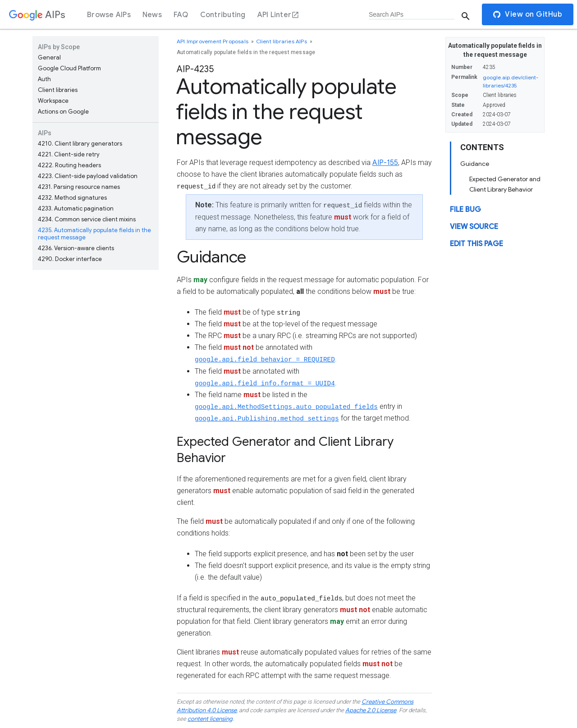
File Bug (465, 210)
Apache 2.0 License (371, 710)
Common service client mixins (87, 219)
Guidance (475, 164)
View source (474, 227)
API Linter (279, 15)
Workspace (53, 101)
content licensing (210, 719)
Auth (44, 79)
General (49, 57)
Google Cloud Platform (69, 68)
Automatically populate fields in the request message (94, 234)
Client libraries (58, 90)
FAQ (181, 15)
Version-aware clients (76, 248)
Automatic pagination (76, 208)
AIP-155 (385, 163)
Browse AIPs (109, 15)
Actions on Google (63, 112)
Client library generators (80, 144)
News (152, 15)
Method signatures (72, 198)
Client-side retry (69, 154)
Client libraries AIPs (282, 41)
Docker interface (70, 259)
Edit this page (476, 244)
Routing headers (69, 165)
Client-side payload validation (88, 176)
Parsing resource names (79, 187)
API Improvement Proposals (213, 41)
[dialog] (288, 14)
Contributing (223, 15)
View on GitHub (528, 14)
